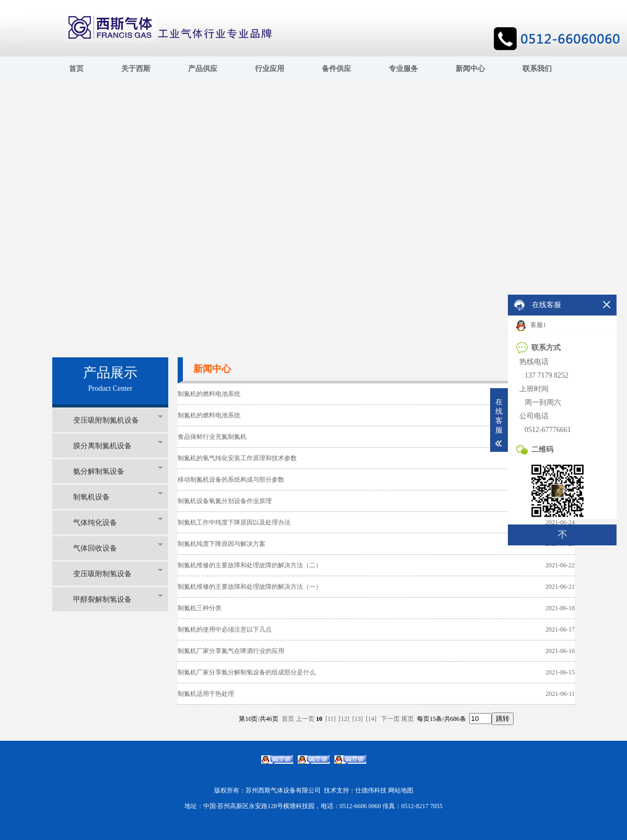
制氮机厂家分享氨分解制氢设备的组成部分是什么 (247, 672)
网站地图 (401, 790)
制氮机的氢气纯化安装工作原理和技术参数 (237, 458)
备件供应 (336, 69)
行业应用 (270, 69)
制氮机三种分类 (200, 608)
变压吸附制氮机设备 (118, 420)
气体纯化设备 (118, 522)
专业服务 (403, 69)
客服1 (531, 326)
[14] (371, 719)
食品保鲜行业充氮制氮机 (212, 437)
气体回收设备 (118, 548)
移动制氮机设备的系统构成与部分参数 (231, 480)
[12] (344, 719)
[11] (331, 719)
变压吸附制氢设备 (118, 573)
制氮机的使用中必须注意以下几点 (225, 629)
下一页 (390, 719)
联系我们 (537, 69)
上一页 (305, 719)
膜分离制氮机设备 (118, 445)
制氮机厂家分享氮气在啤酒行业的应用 (231, 651)
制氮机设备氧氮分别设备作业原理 (225, 501)
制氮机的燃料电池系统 (209, 394)
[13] (357, 719)
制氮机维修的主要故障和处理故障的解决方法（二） (250, 565)
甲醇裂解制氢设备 (118, 599)
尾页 (408, 719)
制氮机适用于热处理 (206, 694)
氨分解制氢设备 (118, 471)
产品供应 (203, 69)
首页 (76, 69)
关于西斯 (136, 69)
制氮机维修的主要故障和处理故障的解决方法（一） (250, 587)
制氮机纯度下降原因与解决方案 (222, 544)
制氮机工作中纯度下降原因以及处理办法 (234, 522)
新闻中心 (470, 69)
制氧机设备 (118, 497)
